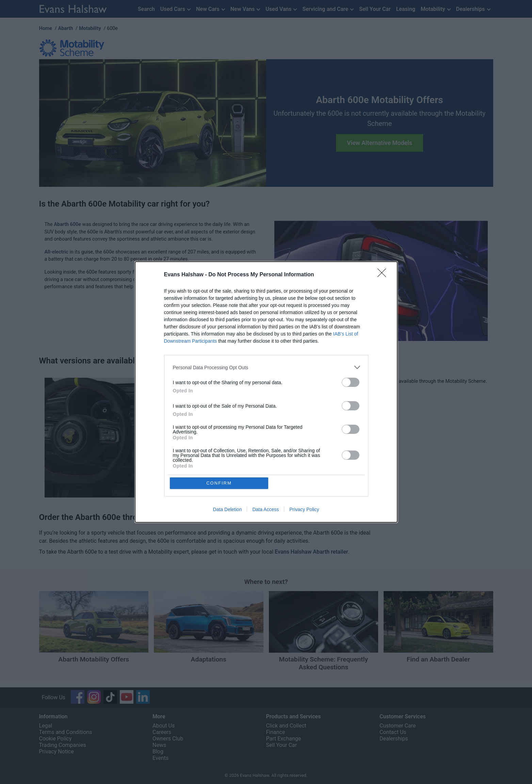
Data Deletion (228, 509)
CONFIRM (219, 483)
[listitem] (266, 367)
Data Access (265, 509)
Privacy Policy (304, 509)
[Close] (384, 275)
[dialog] (266, 392)
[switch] (351, 382)
